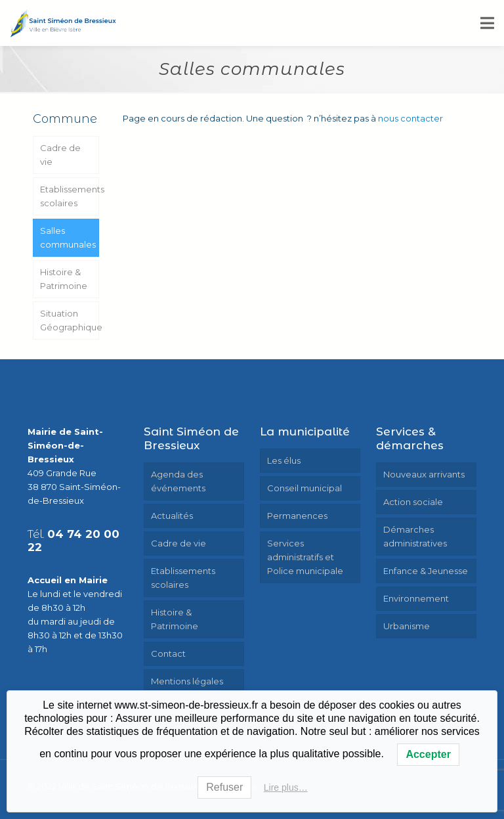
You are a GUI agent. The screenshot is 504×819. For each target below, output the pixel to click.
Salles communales (68, 237)
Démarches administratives (415, 536)
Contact (168, 653)
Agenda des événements (178, 481)
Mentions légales (187, 681)
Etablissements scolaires (70, 196)
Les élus (284, 460)
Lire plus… (286, 787)
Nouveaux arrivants (424, 474)
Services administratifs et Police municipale (305, 557)
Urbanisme (407, 626)
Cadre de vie (60, 155)
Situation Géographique (70, 320)
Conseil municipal (304, 488)
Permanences (297, 516)
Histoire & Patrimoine (64, 279)
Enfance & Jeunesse (426, 571)
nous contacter (410, 118)
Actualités (172, 516)
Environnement (416, 598)
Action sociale (413, 502)
